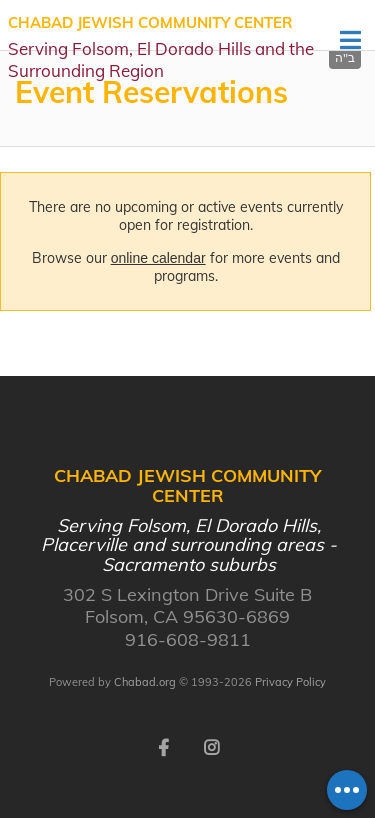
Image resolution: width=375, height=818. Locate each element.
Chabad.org (145, 682)
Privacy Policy (290, 682)
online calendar (158, 258)
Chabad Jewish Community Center (171, 47)
